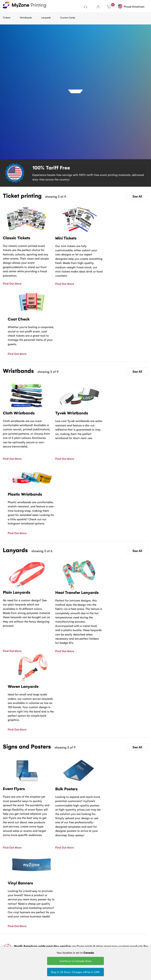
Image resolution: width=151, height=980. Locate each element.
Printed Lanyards (81, 926)
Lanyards (46, 17)
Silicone (56, 937)
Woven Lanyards (81, 918)
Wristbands (26, 17)
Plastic (55, 927)
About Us (9, 925)
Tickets (7, 17)
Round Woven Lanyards (84, 942)
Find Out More (12, 284)
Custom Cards (68, 17)
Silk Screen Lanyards (82, 934)
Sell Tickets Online (34, 936)
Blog (5, 920)
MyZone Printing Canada (8, 946)
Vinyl (54, 932)
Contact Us (76, 862)
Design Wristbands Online (58, 945)
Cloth (54, 916)
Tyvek (54, 922)
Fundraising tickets (34, 928)
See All (137, 196)
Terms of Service (8, 932)
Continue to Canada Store (76, 961)
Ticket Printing (36, 916)
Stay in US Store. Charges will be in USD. (75, 972)
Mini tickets (34, 922)
